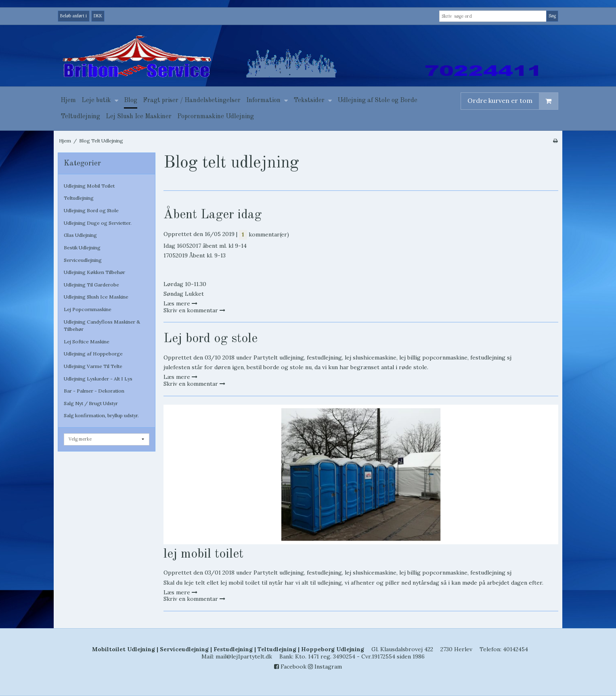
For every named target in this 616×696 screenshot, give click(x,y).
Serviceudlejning (83, 260)
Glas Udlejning (80, 235)
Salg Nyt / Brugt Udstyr (91, 403)
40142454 (515, 649)
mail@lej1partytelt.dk (244, 656)
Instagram (325, 667)
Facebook (290, 667)
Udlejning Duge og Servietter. (98, 223)
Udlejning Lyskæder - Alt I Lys (98, 379)
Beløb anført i (73, 16)
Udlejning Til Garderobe (91, 285)
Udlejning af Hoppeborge (93, 354)
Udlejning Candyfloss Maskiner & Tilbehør (102, 325)
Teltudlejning (79, 198)
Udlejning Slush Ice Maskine (96, 297)
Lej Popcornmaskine (88, 309)
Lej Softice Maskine (87, 342)
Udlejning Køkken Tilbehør (94, 272)
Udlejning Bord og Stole (91, 210)
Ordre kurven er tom (513, 101)
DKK (98, 16)
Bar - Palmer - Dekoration (94, 391)
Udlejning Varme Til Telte (93, 366)
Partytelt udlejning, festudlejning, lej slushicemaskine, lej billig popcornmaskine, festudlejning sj (382, 357)
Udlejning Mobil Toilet (89, 186)
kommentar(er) (264, 234)
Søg (552, 16)
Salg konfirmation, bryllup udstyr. (101, 415)
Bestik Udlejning (82, 248)
